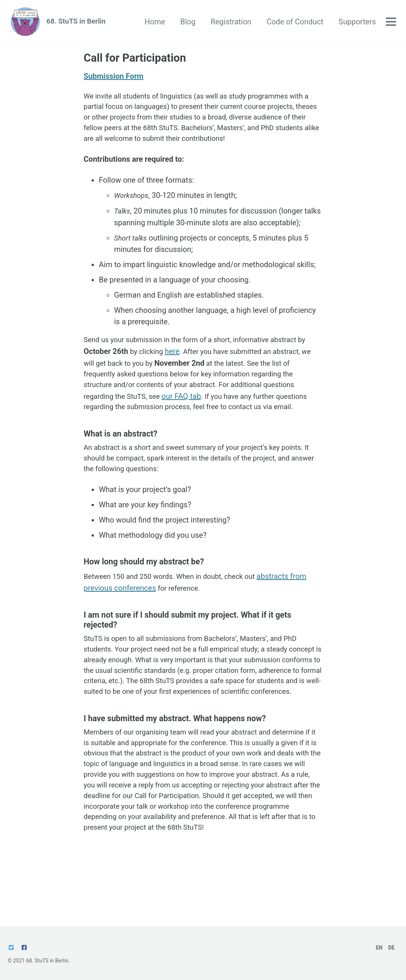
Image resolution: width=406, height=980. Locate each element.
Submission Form (113, 80)
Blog (187, 23)
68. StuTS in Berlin (81, 23)
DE (391, 948)
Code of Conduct (294, 23)
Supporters (356, 23)
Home (154, 23)
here (185, 360)
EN (378, 948)
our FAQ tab (187, 406)
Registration (230, 23)
